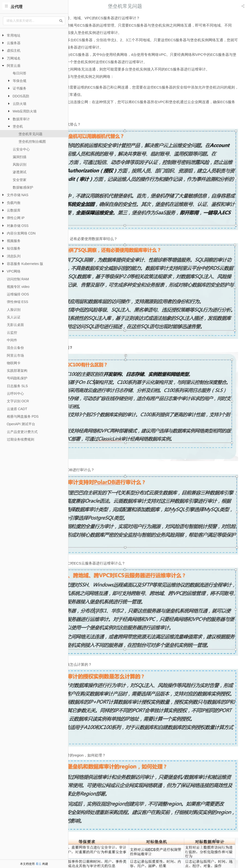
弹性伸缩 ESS (18, 302)
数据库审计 (21, 119)
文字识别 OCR (18, 401)
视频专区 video (18, 287)
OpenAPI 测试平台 (21, 424)
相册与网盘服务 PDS (23, 416)
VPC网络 (14, 271)
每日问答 (20, 73)
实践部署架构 (17, 371)
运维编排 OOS (18, 294)
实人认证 (14, 317)
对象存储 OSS (18, 226)
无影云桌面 (15, 325)
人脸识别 (14, 310)
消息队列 (14, 256)
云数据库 (14, 210)
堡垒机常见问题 (31, 134)
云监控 (12, 333)
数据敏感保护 (23, 187)
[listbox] (243, 6)
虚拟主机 (14, 50)
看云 (39, 864)
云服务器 (14, 43)
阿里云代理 (13, 7)
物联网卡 (14, 363)
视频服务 (14, 241)
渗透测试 (20, 172)
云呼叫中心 (15, 394)
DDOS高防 (21, 96)
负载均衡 (14, 203)
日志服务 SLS (17, 386)
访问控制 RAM (18, 279)
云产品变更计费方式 (22, 432)
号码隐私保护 (17, 378)
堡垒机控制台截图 (32, 141)
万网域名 (14, 58)
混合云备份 (15, 348)
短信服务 (14, 248)
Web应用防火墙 (25, 111)
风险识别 (20, 164)
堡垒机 (18, 126)
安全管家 (20, 180)
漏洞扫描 (20, 157)
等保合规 (20, 81)
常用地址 (14, 35)
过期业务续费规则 (21, 439)
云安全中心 (21, 149)
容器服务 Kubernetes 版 (25, 264)
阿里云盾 (14, 66)
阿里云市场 (15, 355)
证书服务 (20, 88)
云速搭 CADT (17, 409)
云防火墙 (20, 104)
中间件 (12, 340)
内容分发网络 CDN (21, 233)
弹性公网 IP (16, 218)
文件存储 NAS (18, 195)
